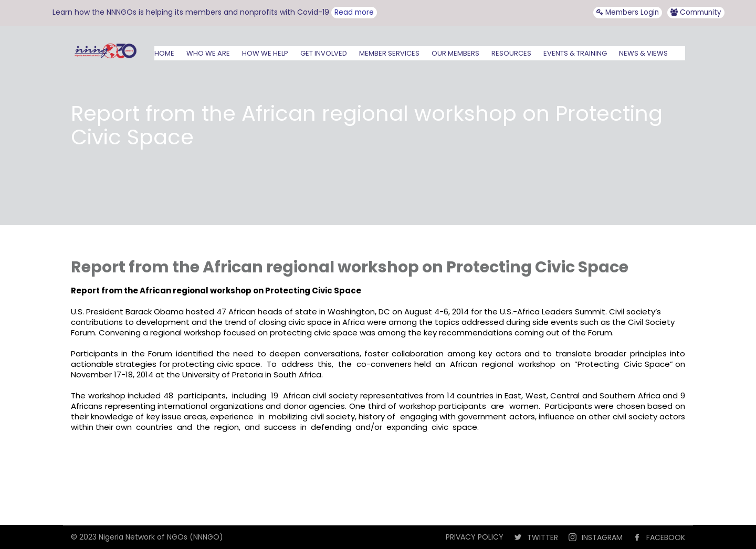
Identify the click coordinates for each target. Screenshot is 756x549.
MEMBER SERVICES (389, 54)
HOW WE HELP (265, 54)
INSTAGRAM (602, 537)
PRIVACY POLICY (475, 537)
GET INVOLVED (324, 54)
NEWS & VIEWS (643, 54)
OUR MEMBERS (455, 54)
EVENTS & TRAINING (575, 54)
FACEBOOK (666, 537)
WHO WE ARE (208, 54)
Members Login (628, 12)
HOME (164, 54)
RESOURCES (511, 54)
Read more (354, 12)
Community (696, 12)
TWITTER (543, 537)
